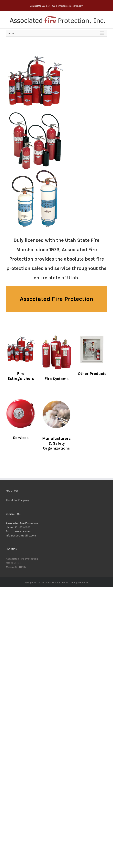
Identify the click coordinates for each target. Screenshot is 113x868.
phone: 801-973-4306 (18, 527)
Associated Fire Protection (22, 523)
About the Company (17, 500)
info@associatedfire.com (71, 6)
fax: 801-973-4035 (18, 531)
